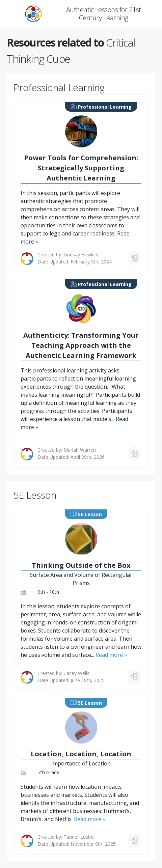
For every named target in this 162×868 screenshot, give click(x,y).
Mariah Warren (80, 450)
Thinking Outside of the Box (81, 565)
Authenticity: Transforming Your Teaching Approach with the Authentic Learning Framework (81, 345)
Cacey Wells (76, 673)
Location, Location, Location (81, 754)
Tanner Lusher (79, 837)
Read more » (111, 655)
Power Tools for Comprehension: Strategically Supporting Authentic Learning (81, 168)
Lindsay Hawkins (82, 255)
